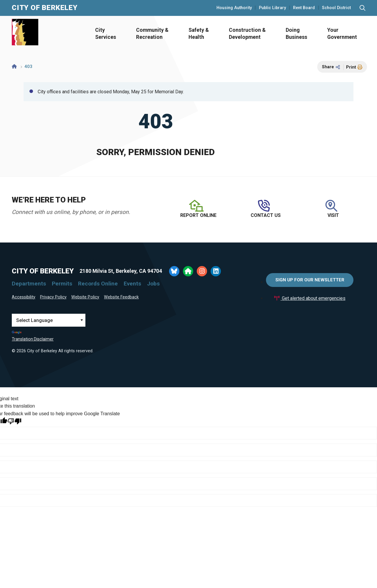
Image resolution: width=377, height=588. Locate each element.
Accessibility (24, 297)
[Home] (14, 67)
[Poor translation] (14, 421)
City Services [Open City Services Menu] (106, 34)
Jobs (153, 284)
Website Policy (85, 297)
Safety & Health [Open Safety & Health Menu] (199, 34)
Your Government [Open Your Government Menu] (342, 34)
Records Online (98, 284)
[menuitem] (104, 34)
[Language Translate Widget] (49, 320)
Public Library (272, 8)
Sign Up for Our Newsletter (310, 280)
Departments (29, 284)
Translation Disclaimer (33, 339)
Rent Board (304, 8)
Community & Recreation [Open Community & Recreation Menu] (152, 34)
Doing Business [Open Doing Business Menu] (296, 34)
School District (336, 8)
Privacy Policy (53, 297)
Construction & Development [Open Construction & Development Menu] (247, 34)
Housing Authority (234, 8)
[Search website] (362, 8)
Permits (62, 284)
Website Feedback (121, 297)
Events (132, 284)
